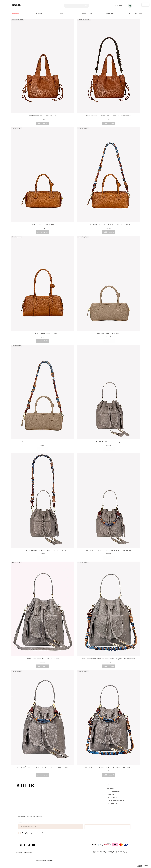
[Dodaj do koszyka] (43, 123)
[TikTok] (29, 845)
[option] (146, 866)
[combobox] (140, 866)
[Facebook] (25, 845)
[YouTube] (34, 845)
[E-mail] (50, 827)
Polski (146, 866)
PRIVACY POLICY (113, 807)
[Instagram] (20, 845)
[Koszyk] (130, 6)
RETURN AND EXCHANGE (115, 800)
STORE (109, 785)
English (140, 866)
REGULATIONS (112, 798)
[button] (139, 13)
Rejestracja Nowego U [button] (42, 861)
